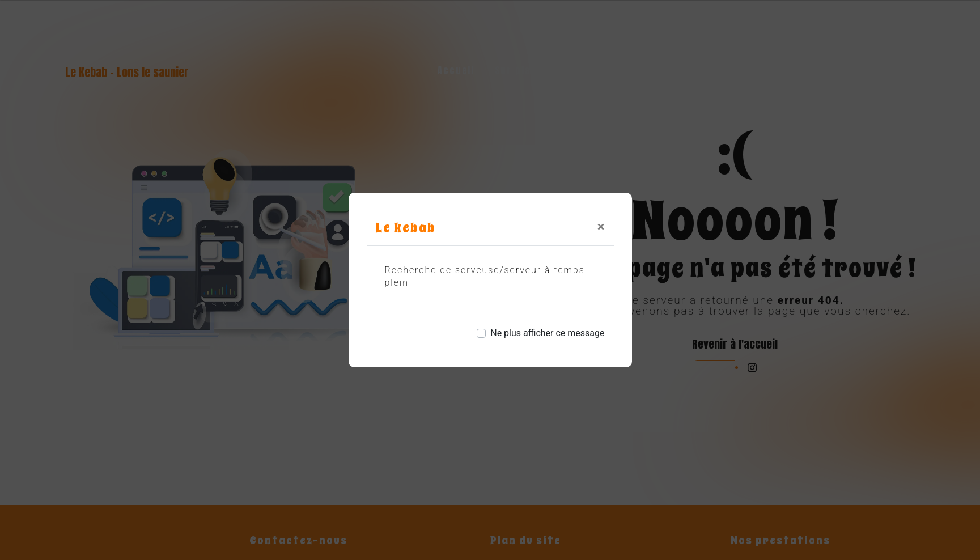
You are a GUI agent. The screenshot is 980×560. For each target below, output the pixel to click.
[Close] (601, 227)
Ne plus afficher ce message (547, 333)
